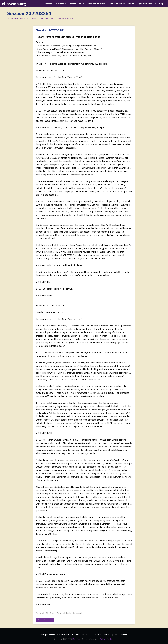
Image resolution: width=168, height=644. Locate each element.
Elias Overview (96, 635)
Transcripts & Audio (47, 635)
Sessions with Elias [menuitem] (97, 4)
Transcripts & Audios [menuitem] (55, 4)
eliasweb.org (14, 4)
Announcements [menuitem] (77, 4)
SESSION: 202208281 (65, 18)
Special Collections (119, 635)
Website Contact (107, 639)
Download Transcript (45, 620)
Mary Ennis (77, 639)
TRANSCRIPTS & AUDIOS (18, 18)
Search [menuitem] (131, 4)
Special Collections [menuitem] (147, 4)
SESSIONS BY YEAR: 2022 (42, 18)
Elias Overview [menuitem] (116, 4)
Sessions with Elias (80, 635)
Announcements (63, 635)
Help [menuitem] (161, 4)
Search (107, 635)
